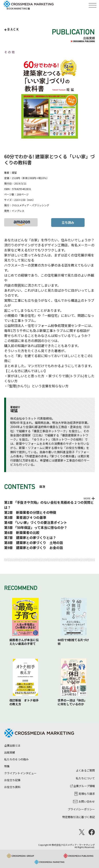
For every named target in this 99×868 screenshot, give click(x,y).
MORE (87, 498)
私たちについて (85, 778)
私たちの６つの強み (16, 759)
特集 (7, 766)
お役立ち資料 (12, 787)
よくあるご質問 (85, 770)
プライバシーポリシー (81, 809)
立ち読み (68, 222)
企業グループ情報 (82, 786)
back (13, 29)
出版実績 (10, 752)
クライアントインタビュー (20, 773)
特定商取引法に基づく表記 (79, 817)
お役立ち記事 (12, 780)
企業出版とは (12, 745)
